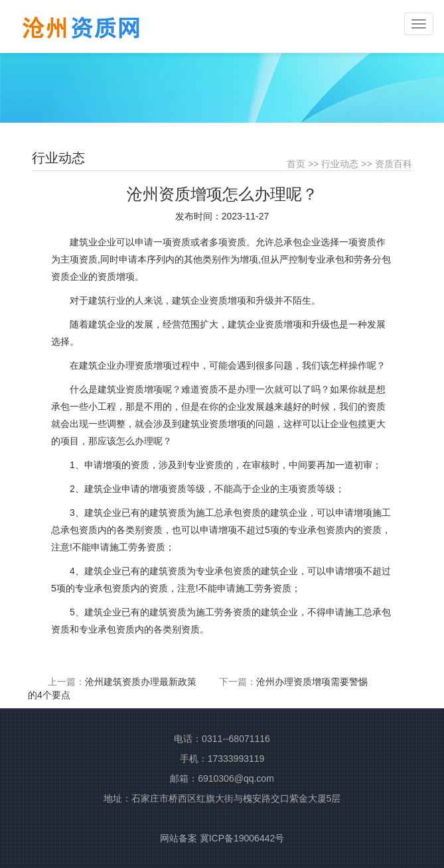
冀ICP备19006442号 (242, 838)
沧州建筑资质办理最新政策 (141, 682)
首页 (296, 164)
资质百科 (394, 164)
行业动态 (340, 164)
